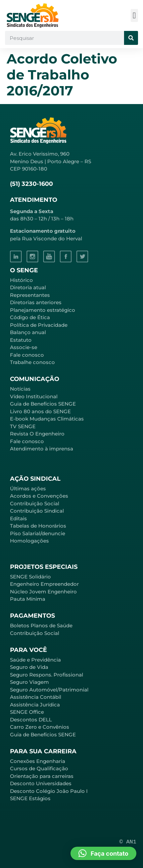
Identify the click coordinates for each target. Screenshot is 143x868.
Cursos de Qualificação (39, 768)
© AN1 (128, 842)
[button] (135, 15)
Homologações (29, 541)
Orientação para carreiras (42, 776)
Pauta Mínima (28, 599)
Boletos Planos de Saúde (41, 625)
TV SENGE (23, 426)
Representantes (30, 295)
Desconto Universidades (41, 783)
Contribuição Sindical (37, 511)
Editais (18, 518)
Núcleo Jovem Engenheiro (43, 592)
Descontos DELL (31, 720)
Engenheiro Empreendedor (44, 584)
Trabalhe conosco (32, 362)
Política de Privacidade (39, 325)
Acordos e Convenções (39, 496)
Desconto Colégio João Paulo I (49, 791)
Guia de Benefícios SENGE (43, 735)
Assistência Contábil (36, 697)
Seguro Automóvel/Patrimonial (49, 690)
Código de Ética (30, 317)
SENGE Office (27, 712)
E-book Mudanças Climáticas (47, 419)
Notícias (20, 389)
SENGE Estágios (30, 798)
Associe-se (24, 347)
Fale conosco (27, 355)
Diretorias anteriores (36, 302)
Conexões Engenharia (38, 761)
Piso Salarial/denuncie (38, 533)
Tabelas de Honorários (38, 526)
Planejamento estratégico (43, 310)
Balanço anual (28, 332)
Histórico (21, 280)
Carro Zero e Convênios (40, 727)
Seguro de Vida (29, 667)
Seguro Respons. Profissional (47, 675)
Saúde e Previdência (35, 660)
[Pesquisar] (131, 38)
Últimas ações (28, 489)
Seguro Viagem (29, 682)
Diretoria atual (28, 287)
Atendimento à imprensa (42, 449)
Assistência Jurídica (35, 705)
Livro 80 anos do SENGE (40, 411)
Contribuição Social (35, 503)
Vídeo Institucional (34, 396)
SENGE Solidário (30, 577)
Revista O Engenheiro (37, 434)
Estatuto (21, 340)
